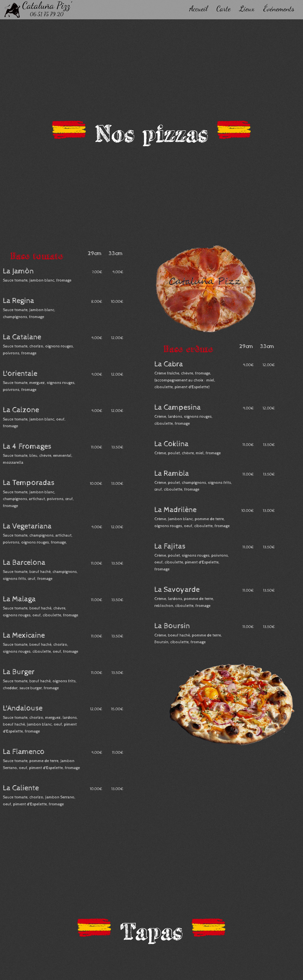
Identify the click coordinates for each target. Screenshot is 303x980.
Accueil (198, 9)
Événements (279, 9)
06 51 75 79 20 (47, 14)
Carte (223, 9)
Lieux (247, 9)
